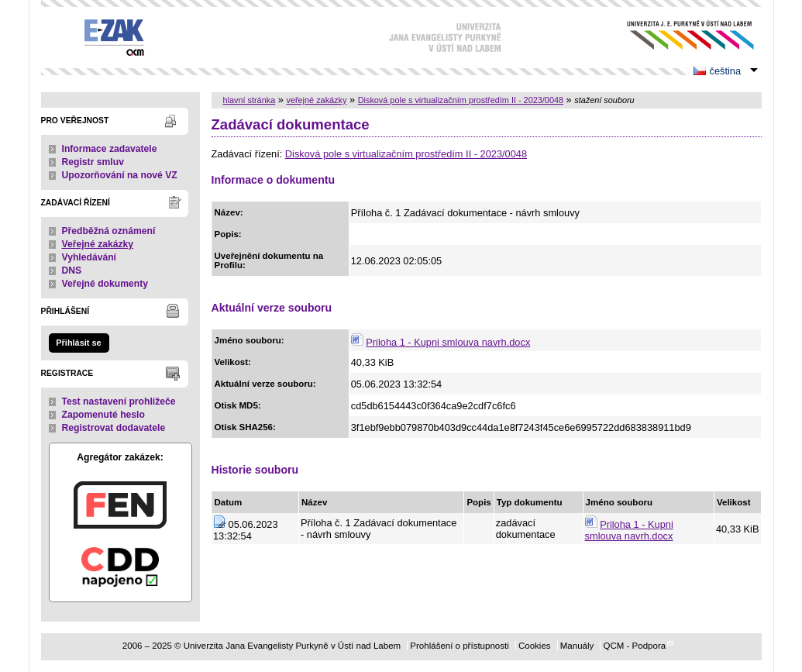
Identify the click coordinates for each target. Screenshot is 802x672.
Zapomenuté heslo (103, 415)
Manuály (577, 646)
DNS (72, 271)
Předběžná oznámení (109, 231)
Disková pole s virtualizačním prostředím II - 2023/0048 (461, 100)
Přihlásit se (78, 343)
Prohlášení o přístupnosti (459, 646)
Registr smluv (93, 162)
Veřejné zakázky (98, 244)
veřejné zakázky (316, 100)
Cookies (535, 646)
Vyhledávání (89, 257)
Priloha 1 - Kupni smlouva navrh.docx (448, 342)
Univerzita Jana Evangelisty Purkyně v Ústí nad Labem (678, 35)
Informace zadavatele (110, 149)
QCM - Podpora (634, 646)
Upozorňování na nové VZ (120, 175)
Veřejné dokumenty (105, 284)
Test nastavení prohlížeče (119, 401)
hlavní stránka (250, 100)
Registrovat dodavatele (114, 428)
